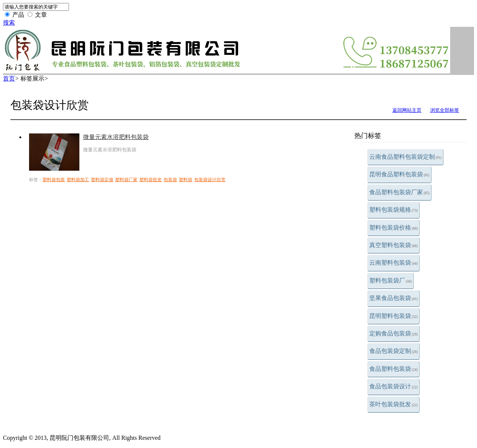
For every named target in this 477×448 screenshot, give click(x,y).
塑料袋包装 (54, 180)
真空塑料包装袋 (394, 245)
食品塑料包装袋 (394, 369)
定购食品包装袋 (394, 333)
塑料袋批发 (151, 180)
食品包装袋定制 (394, 351)
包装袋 (170, 180)
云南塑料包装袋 (394, 263)
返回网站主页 (407, 110)
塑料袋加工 (78, 180)
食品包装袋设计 (394, 386)
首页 (9, 78)
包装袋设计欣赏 (210, 180)
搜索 (9, 23)
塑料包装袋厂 (391, 280)
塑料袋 (186, 180)
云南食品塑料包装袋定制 (405, 157)
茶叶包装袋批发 (394, 404)
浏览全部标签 (445, 110)
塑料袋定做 (102, 180)
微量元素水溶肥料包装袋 (116, 137)
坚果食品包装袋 (394, 298)
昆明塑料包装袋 (394, 316)
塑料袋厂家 (126, 180)
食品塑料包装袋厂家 (399, 192)
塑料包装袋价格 (394, 228)
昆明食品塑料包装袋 (399, 174)
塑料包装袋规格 (394, 210)
